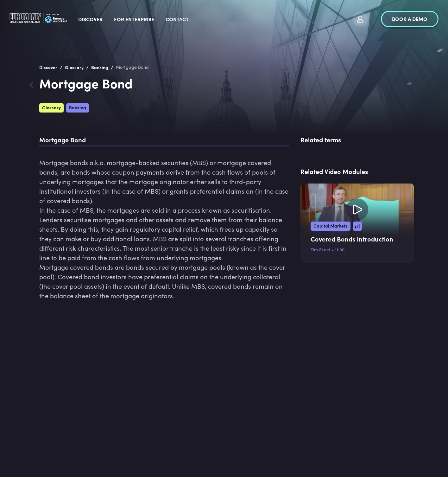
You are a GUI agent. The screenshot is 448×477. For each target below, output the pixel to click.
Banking (78, 107)
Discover (139, 19)
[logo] (62, 19)
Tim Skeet (321, 250)
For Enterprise (183, 19)
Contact (226, 19)
